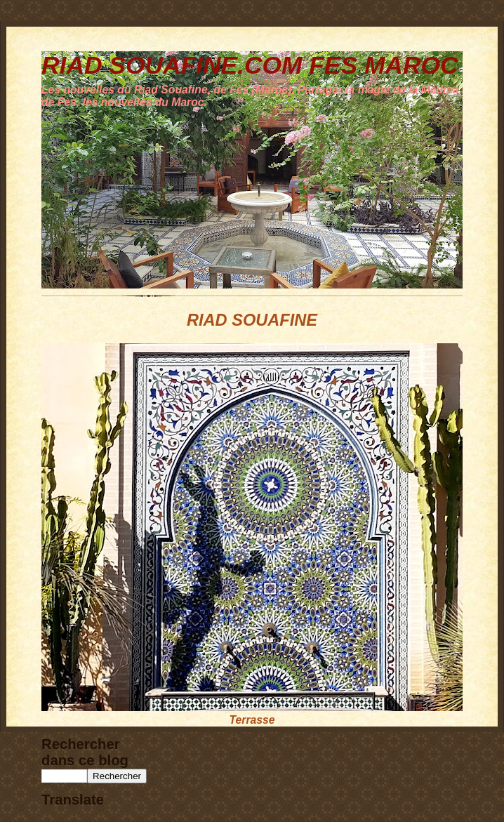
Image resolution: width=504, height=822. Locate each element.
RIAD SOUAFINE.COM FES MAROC (250, 65)
